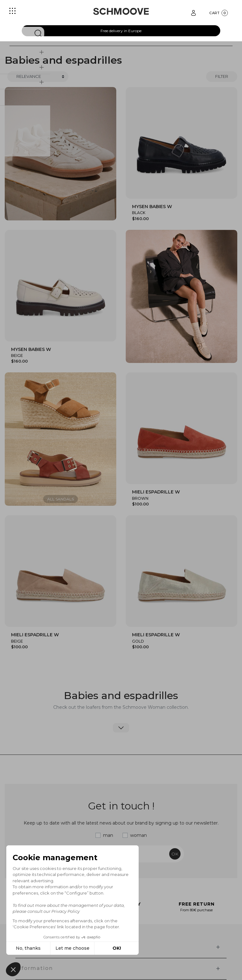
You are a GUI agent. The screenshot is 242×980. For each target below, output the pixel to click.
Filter (222, 76)
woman (138, 835)
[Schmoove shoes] (121, 11)
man (108, 835)
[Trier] (38, 77)
